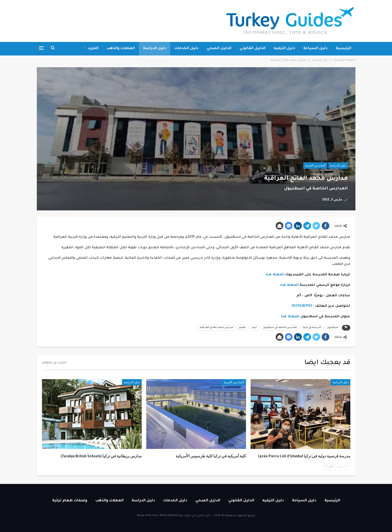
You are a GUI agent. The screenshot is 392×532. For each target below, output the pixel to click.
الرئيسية (344, 49)
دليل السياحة (315, 49)
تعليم (243, 328)
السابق (343, 467)
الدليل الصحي (219, 49)
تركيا (254, 328)
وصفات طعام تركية (70, 501)
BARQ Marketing (171, 516)
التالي (329, 467)
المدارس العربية (315, 165)
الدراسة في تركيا (312, 328)
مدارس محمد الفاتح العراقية (216, 328)
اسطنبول (333, 328)
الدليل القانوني (253, 49)
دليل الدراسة (155, 49)
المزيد (93, 49)
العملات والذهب (121, 49)
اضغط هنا (275, 275)
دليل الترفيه (284, 49)
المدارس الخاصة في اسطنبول (280, 328)
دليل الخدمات (186, 49)
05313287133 (302, 306)
